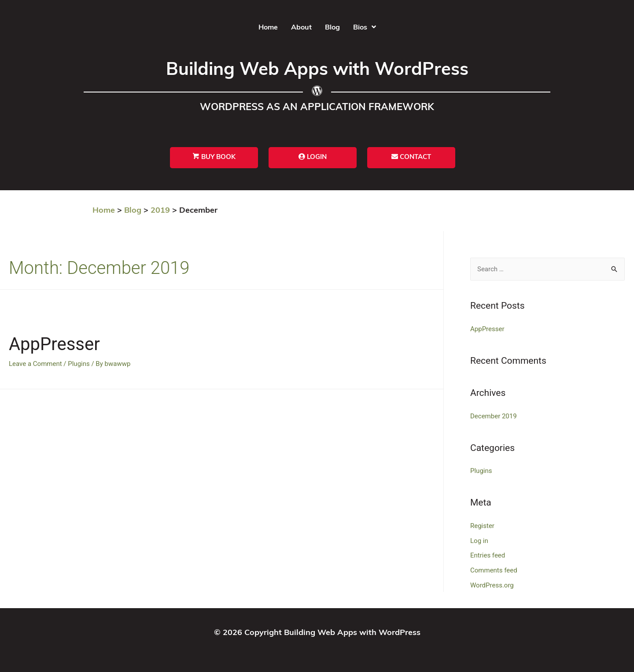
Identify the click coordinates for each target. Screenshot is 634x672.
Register (482, 526)
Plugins (79, 364)
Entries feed (488, 555)
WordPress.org (492, 585)
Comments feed (494, 570)
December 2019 (494, 416)
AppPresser (54, 344)
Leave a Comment (35, 364)
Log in (479, 541)
